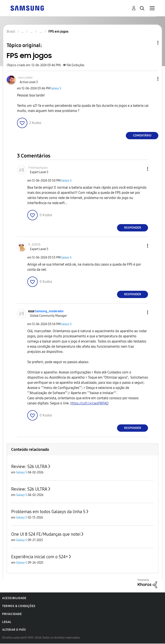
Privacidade (12, 614)
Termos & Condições (19, 606)
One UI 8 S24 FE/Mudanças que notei (46, 534)
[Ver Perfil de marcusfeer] (25, 78)
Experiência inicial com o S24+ (40, 557)
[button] (151, 79)
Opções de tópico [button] (151, 43)
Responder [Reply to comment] (133, 228)
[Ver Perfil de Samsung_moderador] (49, 311)
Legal (7, 622)
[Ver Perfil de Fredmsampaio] (38, 168)
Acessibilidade (14, 598)
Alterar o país (14, 630)
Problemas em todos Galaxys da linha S (48, 512)
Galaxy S (56, 88)
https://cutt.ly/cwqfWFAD (89, 403)
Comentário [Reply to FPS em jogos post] (142, 135)
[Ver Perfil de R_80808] (34, 245)
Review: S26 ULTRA (29, 467)
